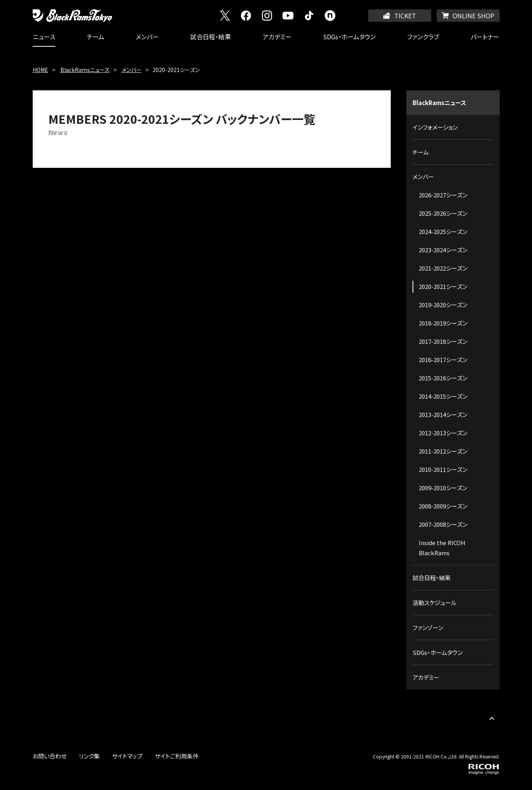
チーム (96, 37)
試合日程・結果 (211, 37)
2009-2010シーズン (443, 488)
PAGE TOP (492, 718)
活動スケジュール (435, 603)
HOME (40, 70)
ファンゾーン (428, 627)
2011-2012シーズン (443, 451)
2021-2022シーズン (443, 268)
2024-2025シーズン (443, 231)
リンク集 (89, 756)
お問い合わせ (50, 756)
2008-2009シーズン (443, 506)
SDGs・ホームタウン (349, 37)
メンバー (147, 37)
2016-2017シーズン (443, 360)
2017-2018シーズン (443, 341)
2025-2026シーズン (443, 213)
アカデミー (277, 37)
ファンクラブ (423, 37)
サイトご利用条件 (177, 756)
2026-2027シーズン (443, 195)
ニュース (44, 37)
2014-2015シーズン (443, 396)
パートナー (485, 37)
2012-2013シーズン (443, 433)
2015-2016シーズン (443, 378)
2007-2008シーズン (443, 524)
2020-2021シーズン (443, 286)
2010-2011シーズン (443, 469)
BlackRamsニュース (85, 70)
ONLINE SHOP (473, 16)
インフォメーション (435, 127)
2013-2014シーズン (443, 414)
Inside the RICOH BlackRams (442, 548)
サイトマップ (127, 756)
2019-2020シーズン (443, 305)
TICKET (405, 16)
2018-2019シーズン (443, 323)
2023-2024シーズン (443, 250)
